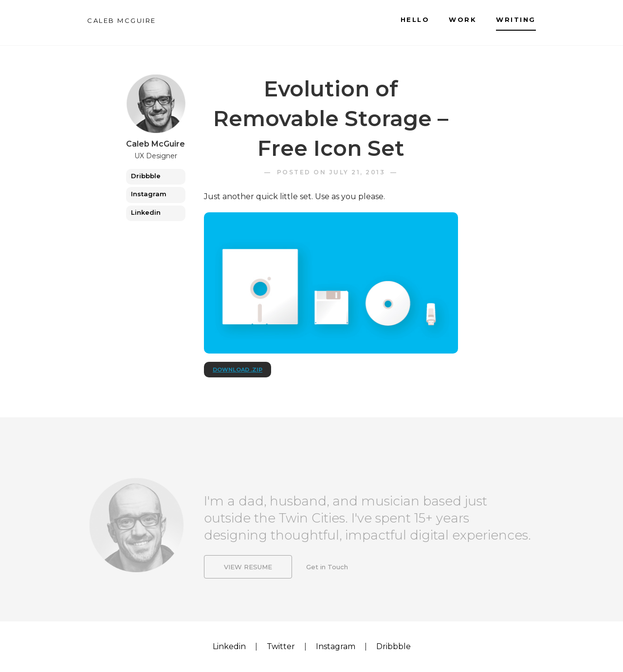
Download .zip (238, 370)
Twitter (281, 646)
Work (463, 19)
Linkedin (146, 212)
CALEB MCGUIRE (122, 20)
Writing (516, 19)
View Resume (248, 569)
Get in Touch (327, 569)
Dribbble (146, 176)
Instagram (149, 194)
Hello (415, 19)
